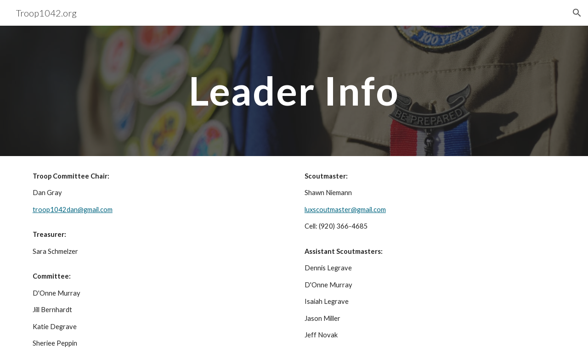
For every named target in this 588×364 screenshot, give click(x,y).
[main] (294, 91)
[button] (577, 13)
